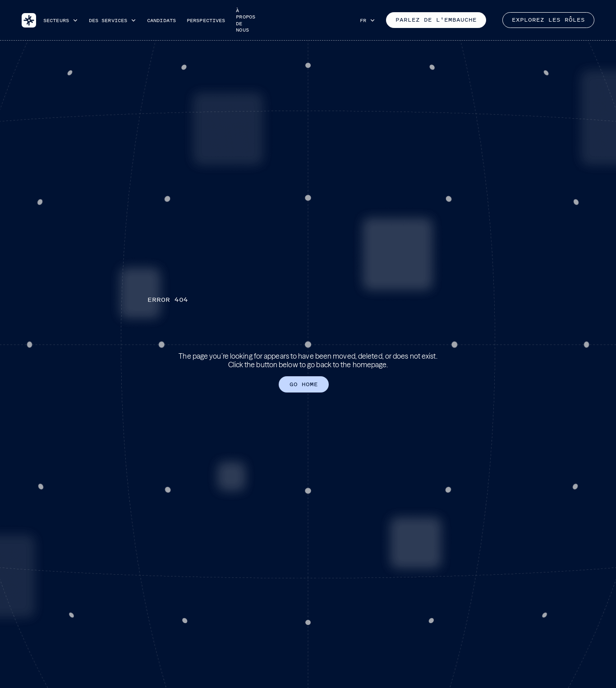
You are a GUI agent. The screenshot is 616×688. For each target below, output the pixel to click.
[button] (61, 20)
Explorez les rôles (548, 20)
